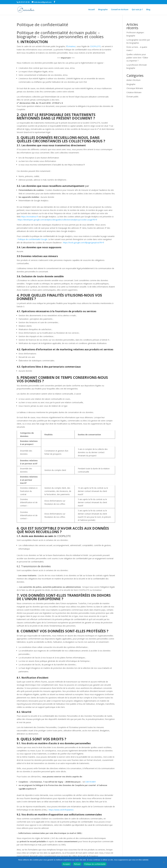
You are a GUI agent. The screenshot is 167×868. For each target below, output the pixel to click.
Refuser (77, 864)
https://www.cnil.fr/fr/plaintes (61, 810)
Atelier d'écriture (133, 80)
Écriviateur (71, 46)
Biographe (103, 10)
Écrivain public (132, 97)
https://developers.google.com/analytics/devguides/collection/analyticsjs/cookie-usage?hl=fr (57, 220)
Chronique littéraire (135, 88)
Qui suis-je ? (137, 10)
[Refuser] (164, 862)
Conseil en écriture (120, 10)
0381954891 (91, 782)
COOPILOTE (95, 46)
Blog (148, 10)
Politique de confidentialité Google (33, 239)
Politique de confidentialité (95, 864)
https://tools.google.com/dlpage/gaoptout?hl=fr (84, 243)
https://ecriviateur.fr (30, 217)
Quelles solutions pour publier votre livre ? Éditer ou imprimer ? (137, 58)
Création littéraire (134, 92)
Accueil (92, 10)
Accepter (66, 864)
